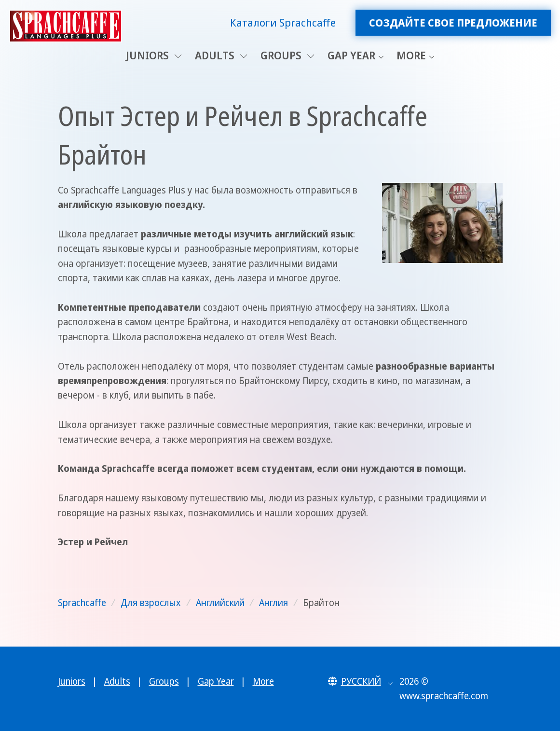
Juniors (154, 55)
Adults (221, 55)
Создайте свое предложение (453, 22)
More (411, 55)
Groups (287, 55)
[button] (361, 681)
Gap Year (351, 55)
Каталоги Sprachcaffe (283, 22)
